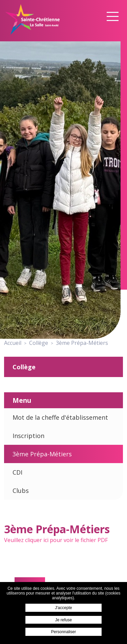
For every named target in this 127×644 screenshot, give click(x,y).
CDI (17, 472)
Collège (24, 367)
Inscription (28, 436)
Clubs (21, 491)
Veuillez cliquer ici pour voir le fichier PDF (56, 540)
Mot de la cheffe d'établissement (60, 417)
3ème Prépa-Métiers (42, 454)
